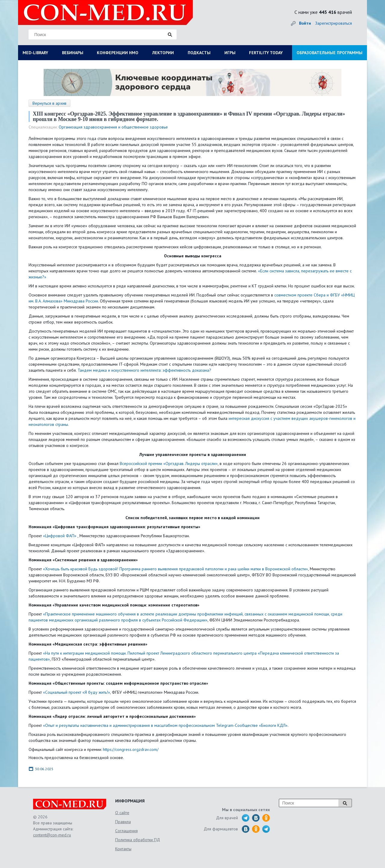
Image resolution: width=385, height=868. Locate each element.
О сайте (122, 813)
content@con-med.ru (52, 835)
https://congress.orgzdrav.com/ (131, 749)
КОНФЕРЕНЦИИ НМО (118, 53)
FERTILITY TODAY (266, 53)
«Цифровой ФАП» (60, 536)
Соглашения (126, 831)
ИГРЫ (230, 53)
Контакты (123, 849)
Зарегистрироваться (334, 23)
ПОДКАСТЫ (199, 53)
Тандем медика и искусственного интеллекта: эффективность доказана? (144, 370)
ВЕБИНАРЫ (73, 53)
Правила (123, 822)
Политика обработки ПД (138, 840)
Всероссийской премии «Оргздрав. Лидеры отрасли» (168, 463)
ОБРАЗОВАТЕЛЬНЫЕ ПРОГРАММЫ (330, 53)
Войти (305, 23)
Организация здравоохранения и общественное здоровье (113, 127)
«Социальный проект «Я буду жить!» (77, 692)
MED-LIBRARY (35, 53)
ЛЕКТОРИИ (163, 53)
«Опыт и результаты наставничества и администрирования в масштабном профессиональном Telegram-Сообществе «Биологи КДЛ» (165, 725)
